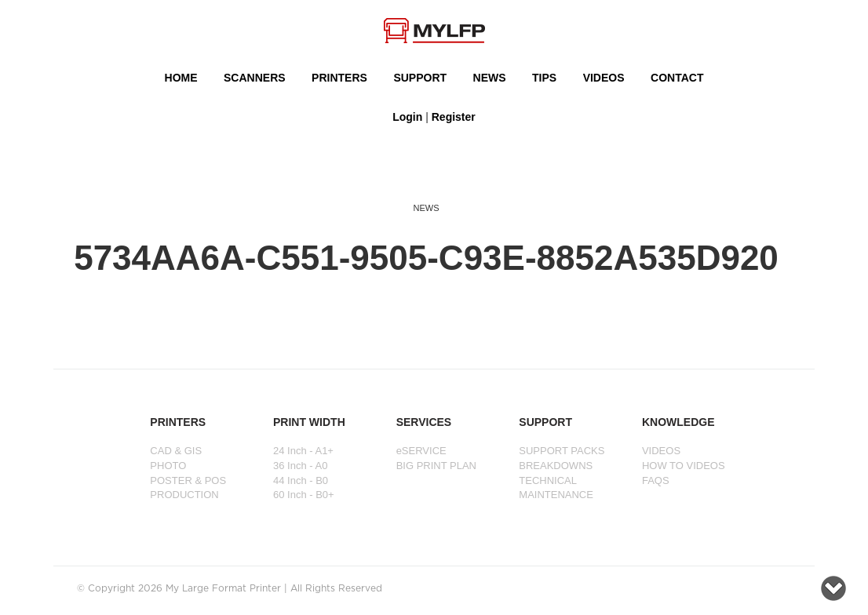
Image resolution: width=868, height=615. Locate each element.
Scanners (255, 78)
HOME (181, 78)
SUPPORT (420, 78)
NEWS (490, 78)
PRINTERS (339, 78)
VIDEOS (604, 78)
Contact (677, 78)
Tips (544, 78)
